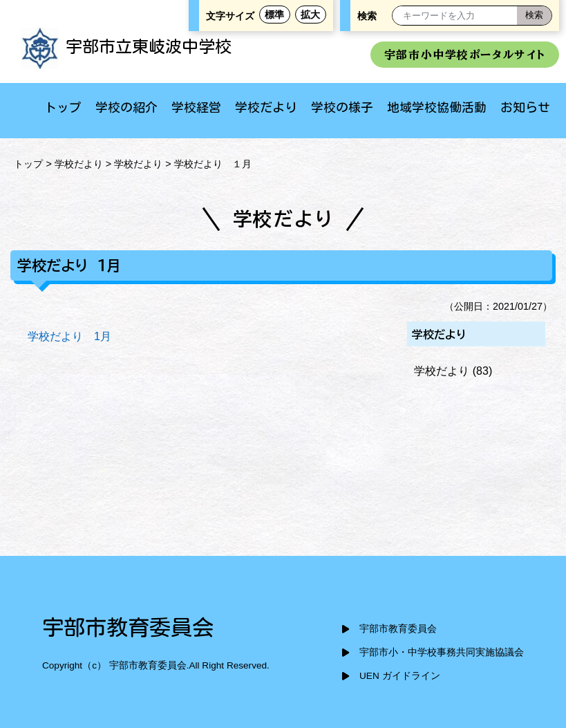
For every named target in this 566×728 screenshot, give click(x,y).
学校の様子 (342, 107)
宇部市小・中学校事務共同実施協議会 (442, 652)
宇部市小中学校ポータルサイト (465, 55)
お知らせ (525, 107)
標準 (274, 15)
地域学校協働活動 (437, 107)
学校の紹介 (126, 107)
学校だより (266, 107)
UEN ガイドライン (399, 676)
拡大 (310, 15)
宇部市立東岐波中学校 (126, 46)
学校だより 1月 (69, 336)
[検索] (534, 16)
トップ (63, 107)
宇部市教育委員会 (398, 629)
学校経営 (196, 107)
